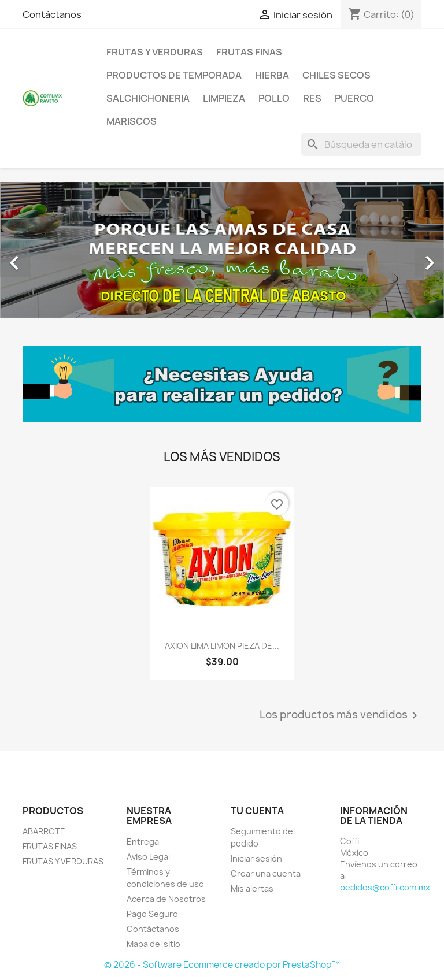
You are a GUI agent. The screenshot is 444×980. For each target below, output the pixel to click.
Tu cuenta (257, 811)
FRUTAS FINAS (249, 52)
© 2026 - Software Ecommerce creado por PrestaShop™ (222, 965)
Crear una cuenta (266, 873)
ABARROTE (44, 831)
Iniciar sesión (256, 858)
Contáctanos (52, 14)
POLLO (274, 98)
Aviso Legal (148, 857)
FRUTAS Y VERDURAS (155, 52)
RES (312, 98)
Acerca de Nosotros (166, 899)
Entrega (143, 842)
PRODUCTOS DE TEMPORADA (174, 75)
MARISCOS (132, 121)
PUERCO (354, 98)
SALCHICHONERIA (148, 98)
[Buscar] (361, 144)
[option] (222, 250)
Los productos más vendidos (341, 715)
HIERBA (272, 75)
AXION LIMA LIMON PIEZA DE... (222, 646)
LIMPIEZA (224, 98)
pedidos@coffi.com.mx (385, 887)
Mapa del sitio (153, 944)
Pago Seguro (152, 914)
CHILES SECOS (336, 75)
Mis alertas (252, 888)
